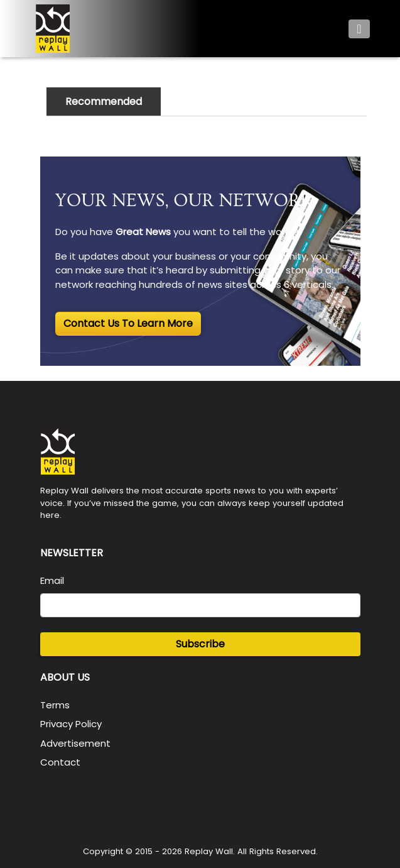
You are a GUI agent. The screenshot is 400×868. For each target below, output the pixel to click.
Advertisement (75, 743)
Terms (55, 705)
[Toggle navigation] (359, 29)
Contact (60, 762)
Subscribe (200, 644)
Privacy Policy (71, 724)
